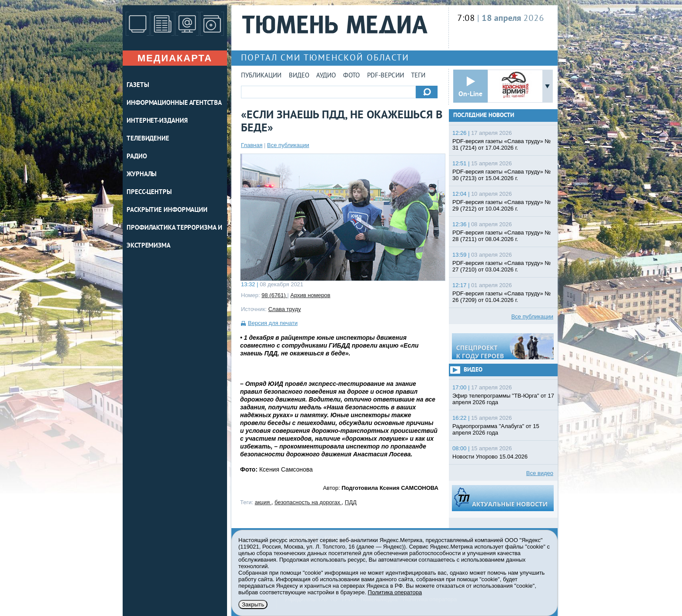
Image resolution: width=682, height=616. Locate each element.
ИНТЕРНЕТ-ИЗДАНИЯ (157, 121)
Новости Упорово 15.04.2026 (490, 457)
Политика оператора (395, 592)
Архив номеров (311, 295)
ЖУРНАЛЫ (142, 175)
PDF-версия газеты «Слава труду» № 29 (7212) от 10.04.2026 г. (501, 205)
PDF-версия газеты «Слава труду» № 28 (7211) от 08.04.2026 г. (501, 236)
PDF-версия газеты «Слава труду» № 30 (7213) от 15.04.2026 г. (501, 175)
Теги (418, 76)
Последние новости (484, 115)
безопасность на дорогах (308, 502)
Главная (252, 145)
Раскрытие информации (167, 210)
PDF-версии (386, 76)
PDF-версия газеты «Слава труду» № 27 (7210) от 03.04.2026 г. (501, 266)
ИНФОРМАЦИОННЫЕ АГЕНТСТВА (174, 103)
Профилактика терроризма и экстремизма (174, 237)
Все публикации (288, 145)
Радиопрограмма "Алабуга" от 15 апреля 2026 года (496, 429)
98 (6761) (274, 295)
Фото (351, 76)
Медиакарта (175, 58)
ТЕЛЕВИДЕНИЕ (148, 139)
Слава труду (285, 309)
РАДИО (137, 157)
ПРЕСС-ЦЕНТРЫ (149, 192)
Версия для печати (273, 323)
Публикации (261, 76)
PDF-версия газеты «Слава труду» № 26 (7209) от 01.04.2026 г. (501, 297)
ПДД (351, 502)
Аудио (326, 76)
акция (263, 502)
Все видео (540, 473)
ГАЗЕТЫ (138, 85)
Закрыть (253, 604)
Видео (299, 76)
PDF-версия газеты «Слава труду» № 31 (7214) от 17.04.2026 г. (501, 144)
